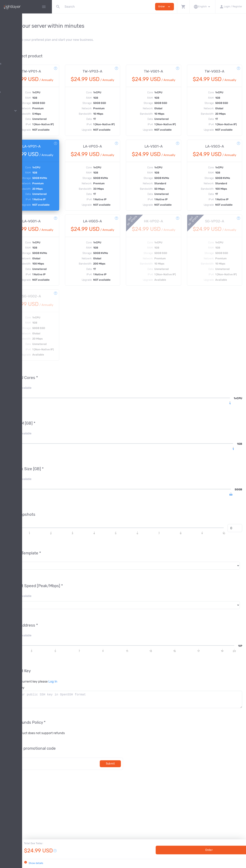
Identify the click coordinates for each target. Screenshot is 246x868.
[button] (183, 7)
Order (202, 850)
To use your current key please (82, 718)
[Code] (92, 800)
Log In (105, 718)
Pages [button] (26, 111)
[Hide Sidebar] (44, 7)
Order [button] (165, 7)
